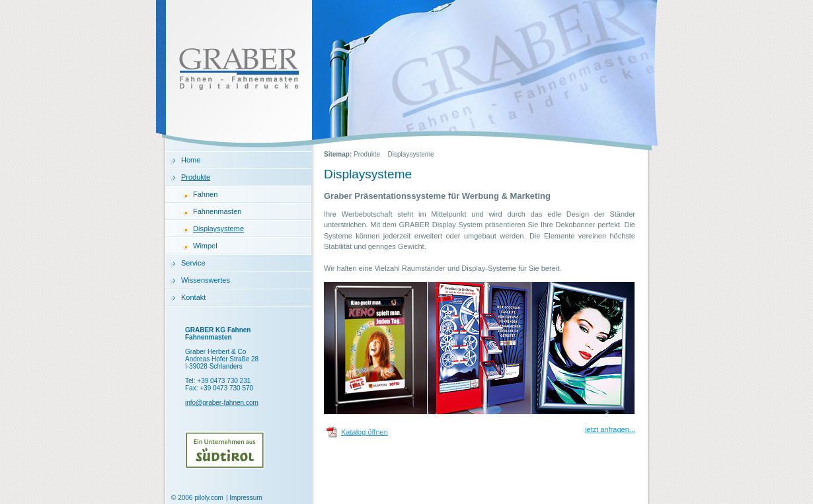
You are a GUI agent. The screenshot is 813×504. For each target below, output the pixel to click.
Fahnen (205, 194)
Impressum (246, 498)
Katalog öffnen (365, 432)
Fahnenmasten (217, 211)
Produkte (196, 177)
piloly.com (209, 498)
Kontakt (193, 297)
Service (193, 263)
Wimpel (205, 246)
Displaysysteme (218, 229)
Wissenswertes (206, 280)
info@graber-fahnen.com (222, 403)
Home (191, 160)
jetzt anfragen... (610, 429)
